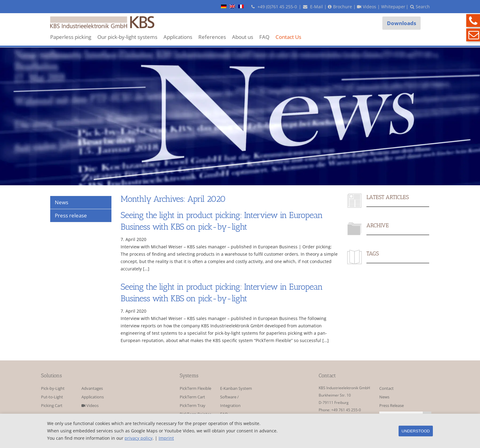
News (384, 397)
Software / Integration (230, 401)
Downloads (401, 23)
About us (243, 37)
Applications (178, 37)
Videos (90, 406)
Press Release (392, 406)
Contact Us (288, 37)
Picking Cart (52, 406)
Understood (416, 431)
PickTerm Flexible (195, 388)
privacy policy (139, 438)
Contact (386, 388)
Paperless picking (71, 37)
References (212, 37)
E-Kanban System (236, 388)
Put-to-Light (52, 397)
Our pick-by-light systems (127, 37)
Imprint (166, 438)
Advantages (92, 388)
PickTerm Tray (193, 406)
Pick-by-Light (53, 388)
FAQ (264, 37)
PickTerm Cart (192, 397)
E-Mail (313, 7)
